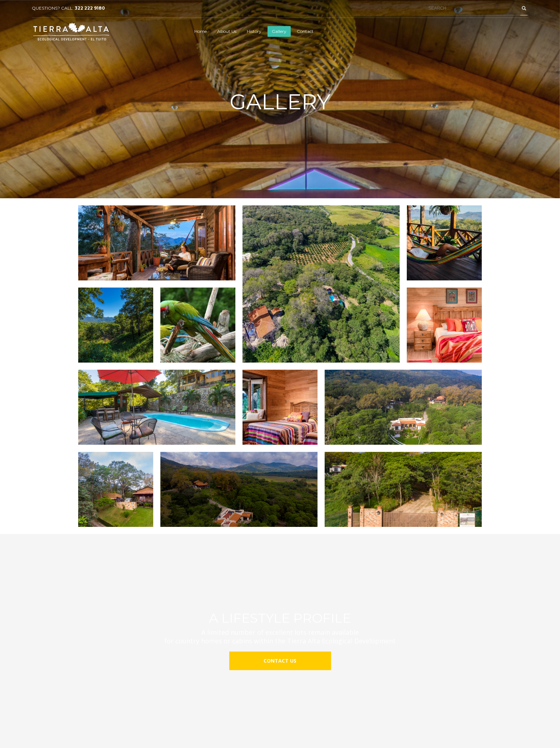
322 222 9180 (90, 8)
